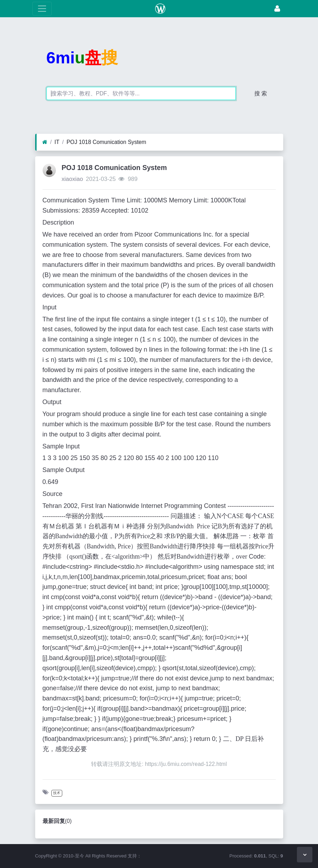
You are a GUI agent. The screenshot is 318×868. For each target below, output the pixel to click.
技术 (57, 793)
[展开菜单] (42, 9)
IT (57, 142)
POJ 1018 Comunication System (106, 142)
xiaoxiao (72, 179)
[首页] (45, 142)
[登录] (277, 9)
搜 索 (261, 93)
